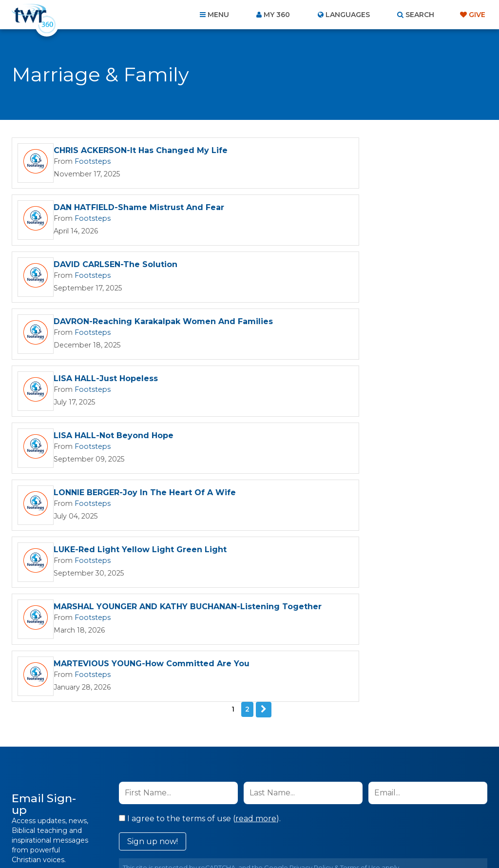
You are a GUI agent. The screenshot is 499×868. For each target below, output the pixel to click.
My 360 (277, 15)
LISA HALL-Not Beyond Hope (354, 268)
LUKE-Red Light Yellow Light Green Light (381, 327)
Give (477, 15)
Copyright (360, 815)
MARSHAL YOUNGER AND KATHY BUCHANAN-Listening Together (121, 388)
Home (72, 815)
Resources (416, 815)
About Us (114, 815)
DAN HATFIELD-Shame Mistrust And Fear (380, 151)
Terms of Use (360, 592)
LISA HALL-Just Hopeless (106, 268)
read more (256, 543)
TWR (255, 839)
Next (264, 434)
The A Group (320, 839)
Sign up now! (153, 566)
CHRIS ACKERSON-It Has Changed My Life (141, 151)
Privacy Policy (311, 592)
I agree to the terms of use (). (200, 543)
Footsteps (89, 162)
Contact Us (167, 815)
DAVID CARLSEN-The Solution (115, 210)
